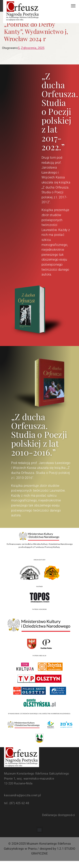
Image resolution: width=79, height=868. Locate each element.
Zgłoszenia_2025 (33, 48)
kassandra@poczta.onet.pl (22, 795)
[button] (73, 6)
